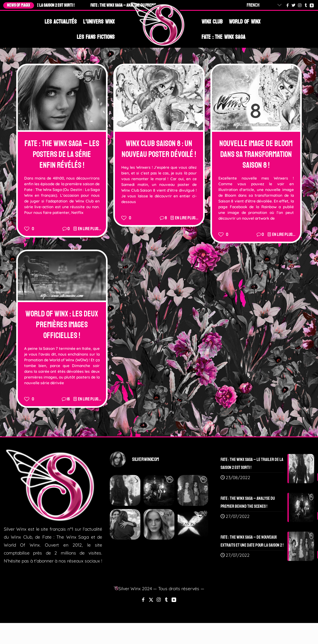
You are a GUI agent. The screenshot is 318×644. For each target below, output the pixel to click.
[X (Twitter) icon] (151, 600)
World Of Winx (245, 22)
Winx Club (212, 22)
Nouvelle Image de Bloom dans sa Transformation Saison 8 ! (256, 154)
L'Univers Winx (99, 22)
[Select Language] (265, 5)
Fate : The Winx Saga (223, 37)
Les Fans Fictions (96, 37)
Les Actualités (61, 22)
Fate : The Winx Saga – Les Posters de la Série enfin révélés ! (62, 154)
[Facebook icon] (143, 600)
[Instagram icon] (159, 600)
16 (68, 399)
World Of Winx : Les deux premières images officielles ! (62, 325)
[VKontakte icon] (174, 600)
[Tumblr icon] (166, 600)
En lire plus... (90, 229)
